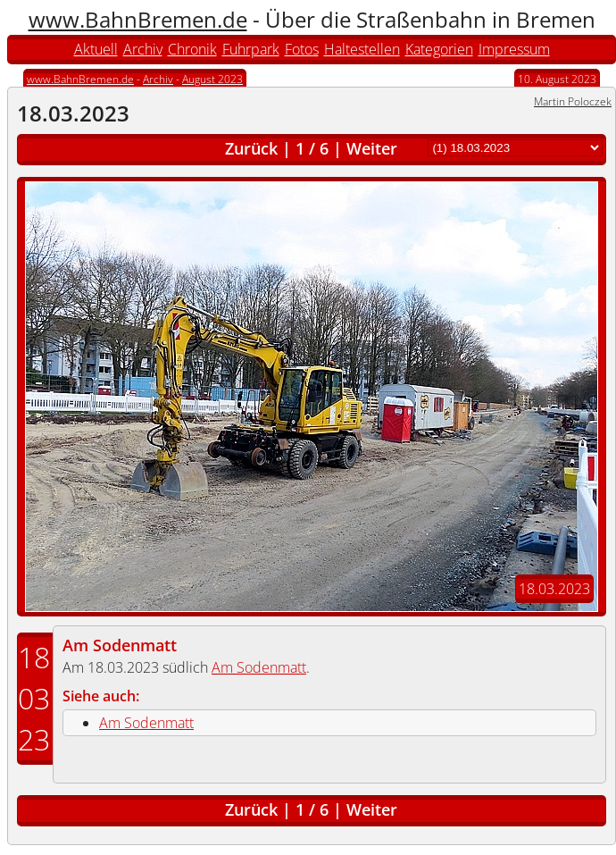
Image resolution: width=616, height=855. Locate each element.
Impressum (514, 49)
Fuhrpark (251, 49)
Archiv (143, 49)
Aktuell (96, 49)
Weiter (372, 148)
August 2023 (212, 79)
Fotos (302, 49)
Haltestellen (362, 49)
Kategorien (439, 49)
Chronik (192, 49)
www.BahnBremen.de (138, 19)
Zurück (251, 148)
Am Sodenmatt (120, 645)
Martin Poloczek (573, 101)
